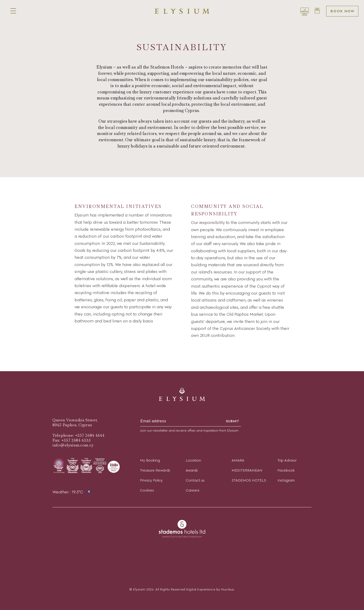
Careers (193, 490)
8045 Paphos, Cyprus (72, 425)
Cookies (147, 490)
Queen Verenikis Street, (75, 420)
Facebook (286, 470)
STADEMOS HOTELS (249, 480)
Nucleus (228, 589)
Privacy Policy (151, 480)
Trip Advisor (287, 460)
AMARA (238, 460)
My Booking (150, 460)
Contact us (195, 480)
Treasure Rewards (155, 470)
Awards (192, 470)
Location (193, 460)
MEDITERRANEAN (247, 470)
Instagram (286, 480)
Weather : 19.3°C (73, 492)
